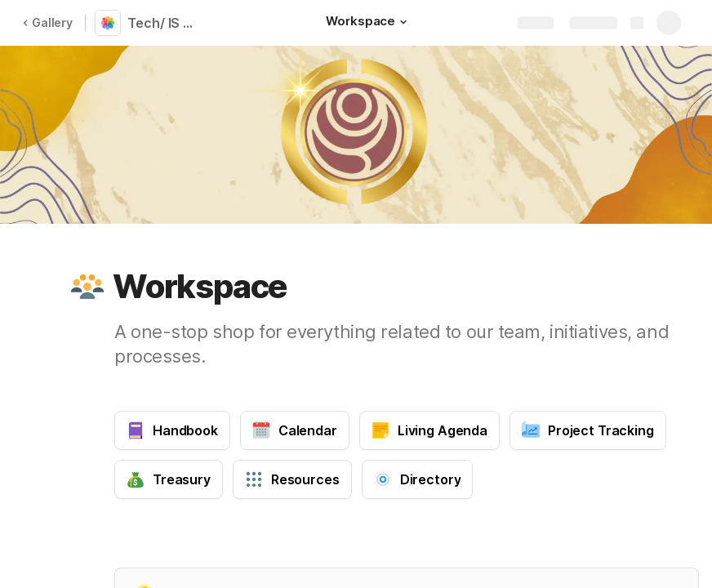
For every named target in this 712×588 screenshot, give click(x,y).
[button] (403, 22)
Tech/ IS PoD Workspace (165, 23)
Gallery (47, 22)
